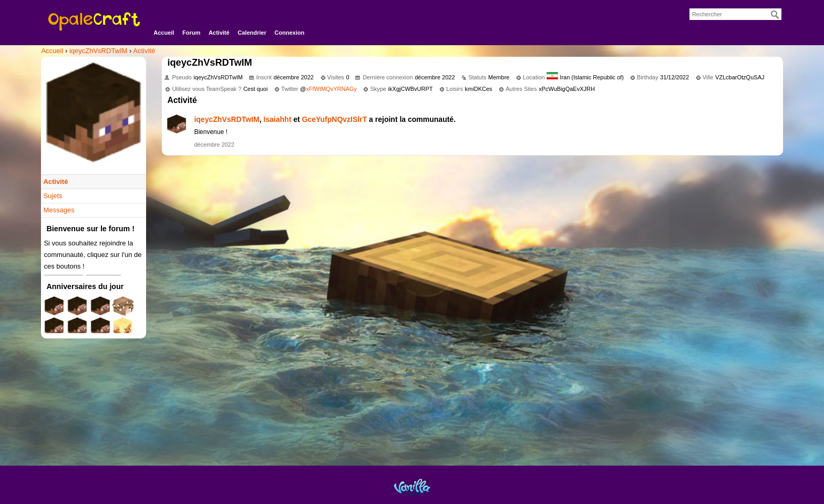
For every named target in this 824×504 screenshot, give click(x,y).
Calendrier (252, 33)
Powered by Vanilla (412, 487)
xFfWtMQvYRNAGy (331, 89)
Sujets (53, 196)
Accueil (164, 33)
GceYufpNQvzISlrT (335, 119)
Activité (219, 33)
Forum (191, 33)
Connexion (289, 33)
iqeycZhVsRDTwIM (226, 119)
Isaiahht (277, 119)
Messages (59, 210)
